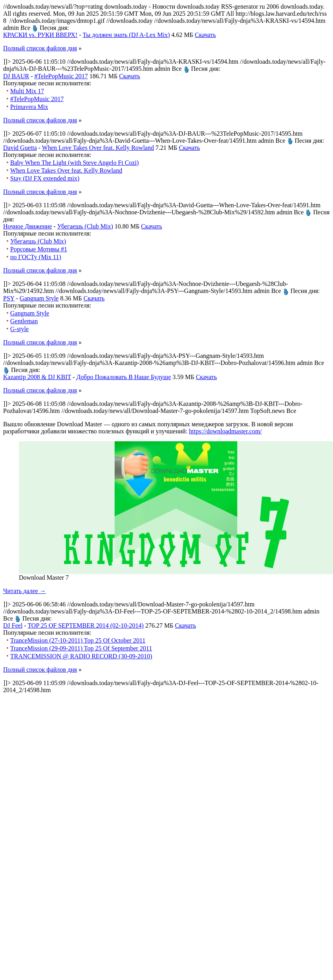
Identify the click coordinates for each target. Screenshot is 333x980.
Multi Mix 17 (27, 91)
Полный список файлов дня (40, 48)
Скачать (205, 35)
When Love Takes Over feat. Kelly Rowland (98, 148)
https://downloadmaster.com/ (225, 431)
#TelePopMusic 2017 (61, 76)
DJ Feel (13, 625)
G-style (19, 329)
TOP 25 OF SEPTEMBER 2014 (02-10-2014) (86, 625)
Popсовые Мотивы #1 (39, 249)
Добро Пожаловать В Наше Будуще (124, 377)
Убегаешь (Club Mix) (85, 226)
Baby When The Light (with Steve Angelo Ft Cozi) (74, 163)
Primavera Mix (29, 107)
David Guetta (20, 148)
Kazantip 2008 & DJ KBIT (37, 377)
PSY (9, 298)
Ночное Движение (27, 226)
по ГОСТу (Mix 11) (36, 257)
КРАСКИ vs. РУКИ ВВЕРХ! (40, 35)
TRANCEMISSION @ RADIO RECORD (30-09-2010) (81, 656)
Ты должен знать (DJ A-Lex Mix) (126, 35)
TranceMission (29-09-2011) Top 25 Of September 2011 (81, 648)
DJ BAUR (16, 76)
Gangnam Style (39, 298)
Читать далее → (25, 591)
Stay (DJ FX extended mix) (45, 178)
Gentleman (24, 321)
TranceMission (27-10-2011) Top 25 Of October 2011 (78, 640)
